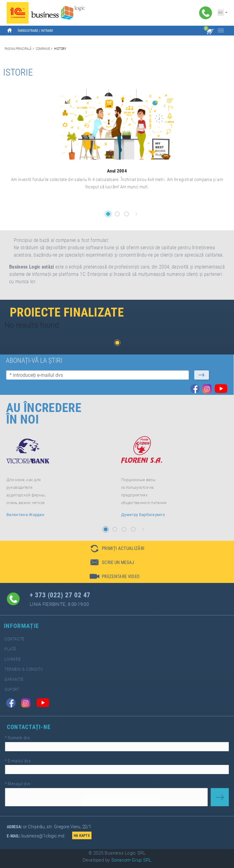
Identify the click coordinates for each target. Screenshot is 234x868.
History (60, 49)
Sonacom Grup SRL (132, 860)
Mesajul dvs (26, 782)
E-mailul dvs (27, 761)
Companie (43, 49)
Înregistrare (28, 31)
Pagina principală (18, 49)
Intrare (47, 31)
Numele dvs (26, 740)
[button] (108, 214)
